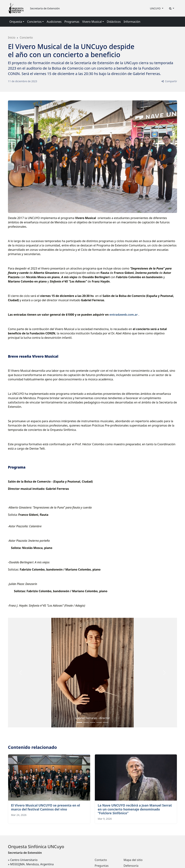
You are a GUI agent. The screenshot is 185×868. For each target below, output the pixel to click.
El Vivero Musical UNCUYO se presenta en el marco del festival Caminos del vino (46, 807)
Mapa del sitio (133, 860)
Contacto (101, 860)
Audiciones (54, 22)
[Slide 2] (92, 722)
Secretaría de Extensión (45, 8)
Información (132, 22)
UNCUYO (156, 8)
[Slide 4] (106, 722)
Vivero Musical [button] (92, 22)
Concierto (26, 37)
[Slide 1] (86, 722)
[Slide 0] (79, 722)
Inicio (12, 37)
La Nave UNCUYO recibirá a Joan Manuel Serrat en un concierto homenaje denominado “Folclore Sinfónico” (135, 809)
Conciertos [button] (34, 22)
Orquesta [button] (16, 22)
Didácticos (114, 22)
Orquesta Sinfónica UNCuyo (36, 847)
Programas (72, 22)
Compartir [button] (169, 81)
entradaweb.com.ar (124, 315)
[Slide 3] (99, 722)
